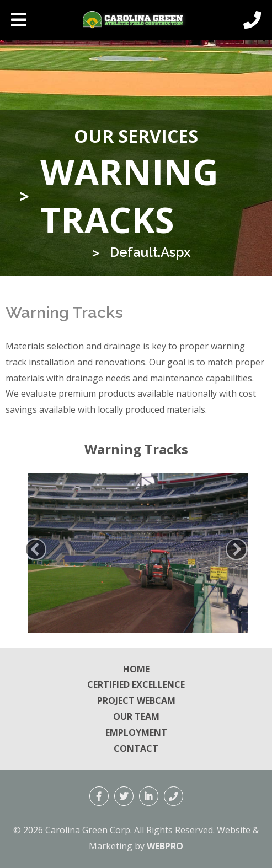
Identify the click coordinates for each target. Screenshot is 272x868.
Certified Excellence (136, 684)
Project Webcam (136, 700)
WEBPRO (165, 846)
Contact (136, 748)
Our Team (136, 716)
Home (136, 669)
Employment (136, 732)
